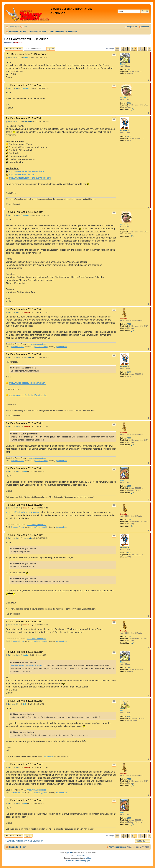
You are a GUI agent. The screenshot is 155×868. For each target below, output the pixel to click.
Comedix (18, 43)
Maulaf (123, 64)
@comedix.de (62, 347)
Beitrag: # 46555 (13, 767)
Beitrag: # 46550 (13, 508)
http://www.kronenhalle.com (22, 175)
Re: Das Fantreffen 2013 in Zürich (27, 54)
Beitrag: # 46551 (13, 538)
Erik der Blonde (49, 757)
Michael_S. (124, 97)
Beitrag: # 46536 (13, 215)
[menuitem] (23, 27)
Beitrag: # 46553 (13, 655)
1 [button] (126, 49)
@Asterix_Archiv (41, 347)
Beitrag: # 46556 (13, 803)
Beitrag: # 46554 (13, 704)
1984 (129, 69)
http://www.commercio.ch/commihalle (26, 171)
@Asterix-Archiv (17, 347)
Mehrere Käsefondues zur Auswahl (23, 512)
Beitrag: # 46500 (13, 88)
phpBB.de (87, 858)
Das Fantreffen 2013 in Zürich (26, 39)
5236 (129, 136)
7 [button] (146, 49)
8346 (129, 716)
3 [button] (132, 49)
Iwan (122, 481)
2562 (129, 486)
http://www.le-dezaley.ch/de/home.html (27, 383)
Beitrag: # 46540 (13, 358)
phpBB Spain (80, 855)
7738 (129, 324)
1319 (129, 103)
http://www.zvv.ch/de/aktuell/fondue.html (28, 395)
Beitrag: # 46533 (13, 122)
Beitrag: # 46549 (13, 471)
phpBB (70, 853)
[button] (117, 49)
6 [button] (142, 49)
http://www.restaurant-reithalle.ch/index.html (30, 178)
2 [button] (129, 49)
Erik (122, 711)
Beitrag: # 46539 (13, 312)
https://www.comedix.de (37, 344)
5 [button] (139, 49)
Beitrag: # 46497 (13, 58)
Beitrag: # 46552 (13, 625)
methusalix (124, 131)
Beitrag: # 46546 (13, 427)
